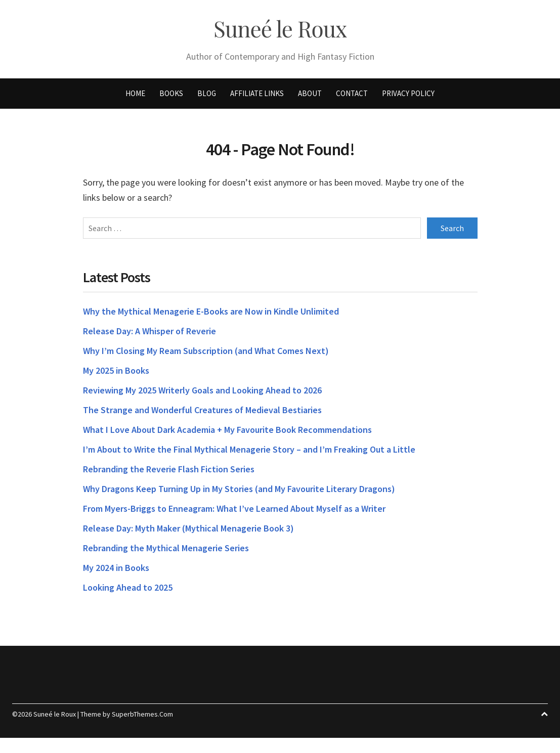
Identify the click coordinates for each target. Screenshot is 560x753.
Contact (352, 93)
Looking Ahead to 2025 (128, 587)
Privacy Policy (408, 93)
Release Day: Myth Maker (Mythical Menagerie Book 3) (188, 528)
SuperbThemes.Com (142, 714)
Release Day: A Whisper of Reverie (149, 331)
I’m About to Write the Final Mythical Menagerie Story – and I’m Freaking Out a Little (249, 449)
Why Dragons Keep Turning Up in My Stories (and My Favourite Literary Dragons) (239, 489)
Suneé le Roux (280, 29)
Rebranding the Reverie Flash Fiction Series (169, 469)
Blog (207, 93)
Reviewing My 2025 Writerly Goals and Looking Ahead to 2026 (202, 390)
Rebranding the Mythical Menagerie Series (166, 548)
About (310, 93)
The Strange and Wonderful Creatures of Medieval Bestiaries (202, 410)
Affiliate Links (257, 93)
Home (135, 93)
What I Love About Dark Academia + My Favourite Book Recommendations (227, 430)
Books (171, 93)
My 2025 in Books (116, 370)
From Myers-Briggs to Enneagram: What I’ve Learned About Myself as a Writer (234, 508)
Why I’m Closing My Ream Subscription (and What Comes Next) (206, 351)
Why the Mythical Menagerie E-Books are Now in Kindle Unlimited (211, 311)
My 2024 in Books (116, 568)
